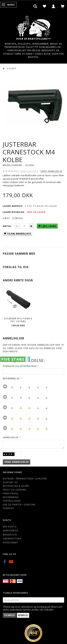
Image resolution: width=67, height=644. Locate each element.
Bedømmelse (11, 378)
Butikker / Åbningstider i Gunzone (25, 479)
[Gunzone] (34, 25)
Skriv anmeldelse (51, 171)
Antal (7, 226)
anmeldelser (27, 171)
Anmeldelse (11, 437)
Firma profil (11, 493)
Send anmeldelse (17, 462)
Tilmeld (9, 615)
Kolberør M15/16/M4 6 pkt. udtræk (18, 320)
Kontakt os (10, 482)
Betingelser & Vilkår (16, 486)
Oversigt (9, 508)
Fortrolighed (12, 501)
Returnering (11, 497)
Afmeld (23, 615)
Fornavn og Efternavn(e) (20, 366)
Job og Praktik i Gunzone (19, 504)
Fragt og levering (15, 490)
